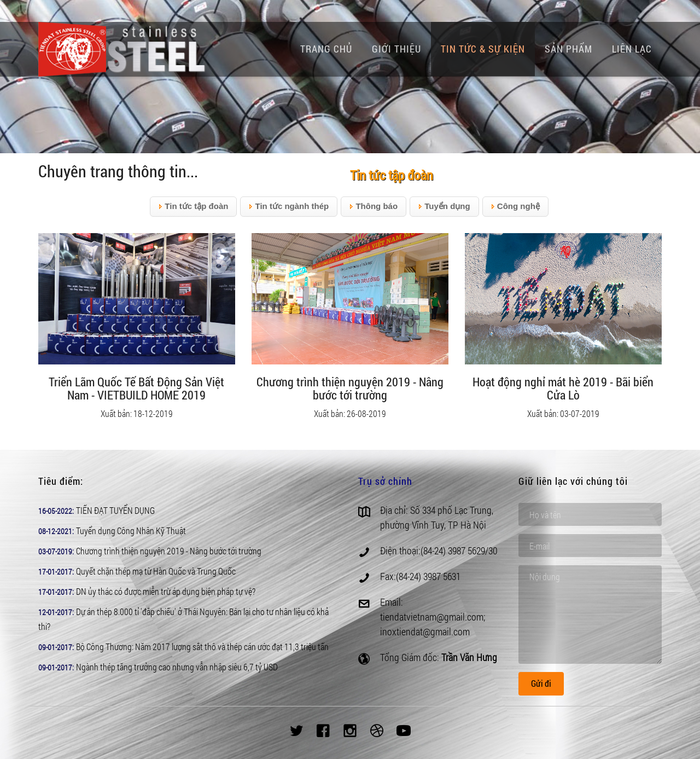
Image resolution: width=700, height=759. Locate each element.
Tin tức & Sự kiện (483, 49)
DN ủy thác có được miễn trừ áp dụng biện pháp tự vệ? (166, 591)
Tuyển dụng (444, 207)
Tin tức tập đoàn (193, 207)
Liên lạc (632, 49)
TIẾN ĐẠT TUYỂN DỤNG (115, 510)
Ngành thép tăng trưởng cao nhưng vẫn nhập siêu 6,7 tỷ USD (177, 667)
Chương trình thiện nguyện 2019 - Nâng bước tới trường (169, 551)
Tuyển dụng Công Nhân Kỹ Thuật (131, 531)
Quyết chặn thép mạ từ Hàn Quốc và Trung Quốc (156, 571)
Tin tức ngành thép (289, 207)
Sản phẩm (568, 49)
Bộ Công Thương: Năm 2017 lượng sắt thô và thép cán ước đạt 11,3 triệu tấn (202, 647)
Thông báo (374, 207)
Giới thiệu (396, 49)
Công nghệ (515, 207)
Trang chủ (326, 49)
